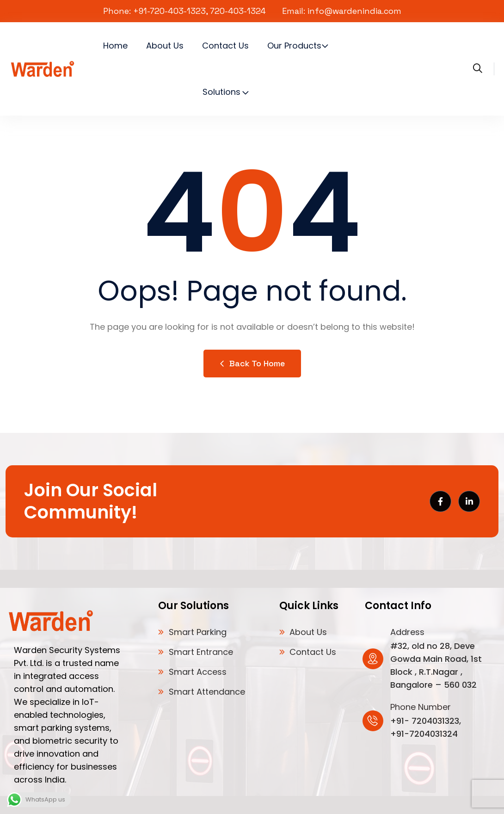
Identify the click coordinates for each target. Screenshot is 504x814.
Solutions (221, 92)
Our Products (294, 46)
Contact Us (225, 46)
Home (115, 46)
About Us (165, 46)
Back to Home (252, 363)
